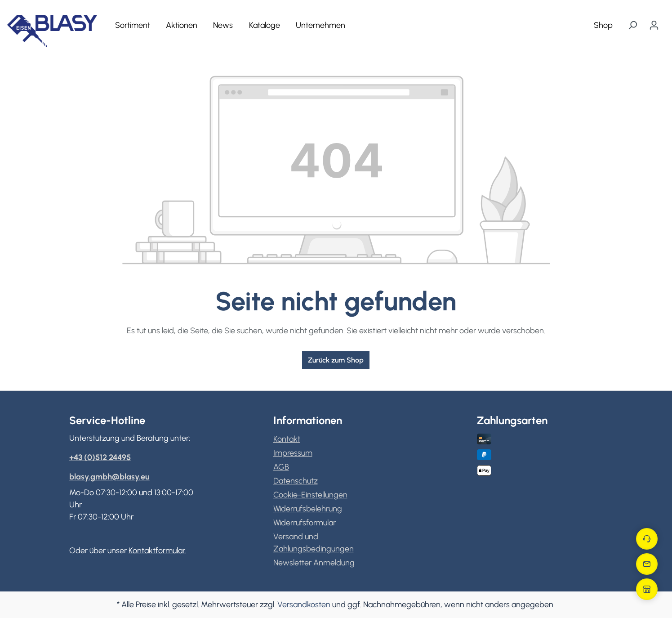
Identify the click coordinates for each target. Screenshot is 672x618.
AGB (281, 467)
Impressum (293, 453)
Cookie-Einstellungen (310, 495)
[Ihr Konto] (654, 25)
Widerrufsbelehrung (308, 509)
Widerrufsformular (305, 523)
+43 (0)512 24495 (100, 457)
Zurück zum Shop (336, 360)
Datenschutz (296, 481)
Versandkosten (304, 605)
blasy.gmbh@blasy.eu (109, 477)
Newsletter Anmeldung (314, 563)
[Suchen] (632, 25)
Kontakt (287, 439)
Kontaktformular (157, 551)
